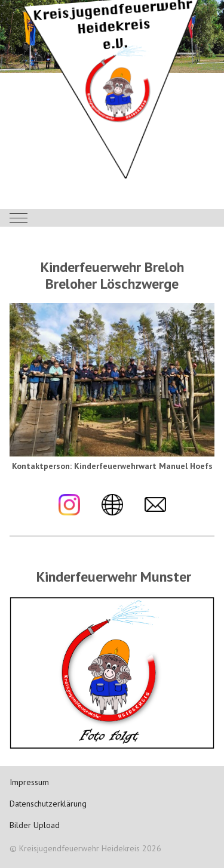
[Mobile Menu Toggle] (19, 218)
